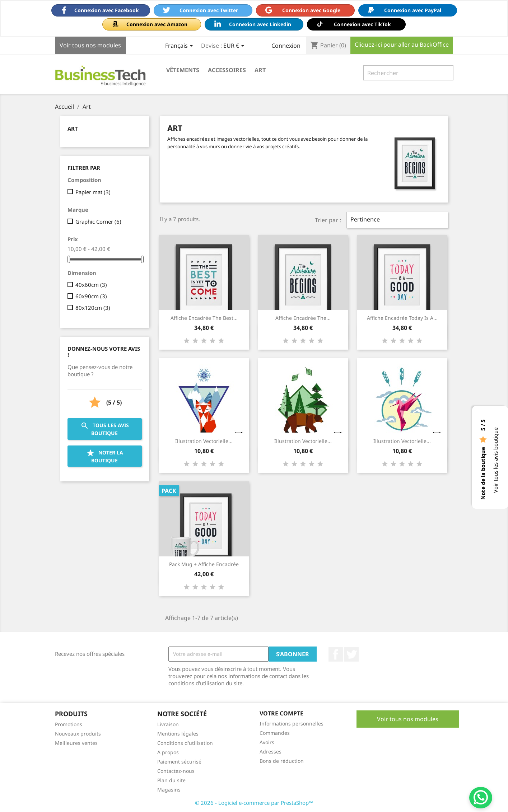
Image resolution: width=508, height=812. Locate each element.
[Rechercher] (408, 73)
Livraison (168, 724)
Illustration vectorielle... (204, 441)
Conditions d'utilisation (185, 743)
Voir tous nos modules (90, 45)
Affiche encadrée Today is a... (402, 318)
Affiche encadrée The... (303, 318)
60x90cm (91, 296)
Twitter (351, 654)
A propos (168, 752)
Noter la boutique (105, 456)
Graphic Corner (98, 221)
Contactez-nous (176, 771)
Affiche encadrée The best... (204, 318)
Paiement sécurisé (179, 762)
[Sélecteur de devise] (235, 46)
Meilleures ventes (76, 743)
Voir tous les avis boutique (495, 460)
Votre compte (281, 713)
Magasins (169, 790)
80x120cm (93, 308)
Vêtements (183, 70)
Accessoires (227, 70)
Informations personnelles (292, 724)
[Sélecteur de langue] (180, 46)
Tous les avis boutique (105, 429)
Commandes (275, 733)
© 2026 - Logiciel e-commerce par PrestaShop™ (254, 803)
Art (260, 70)
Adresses (271, 752)
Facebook (336, 654)
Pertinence (397, 220)
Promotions (69, 724)
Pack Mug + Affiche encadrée (204, 564)
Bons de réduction (282, 761)
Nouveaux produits (78, 734)
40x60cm (91, 285)
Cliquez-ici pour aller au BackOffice (402, 45)
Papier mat (93, 192)
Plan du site (171, 780)
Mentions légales (178, 734)
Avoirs (267, 742)
